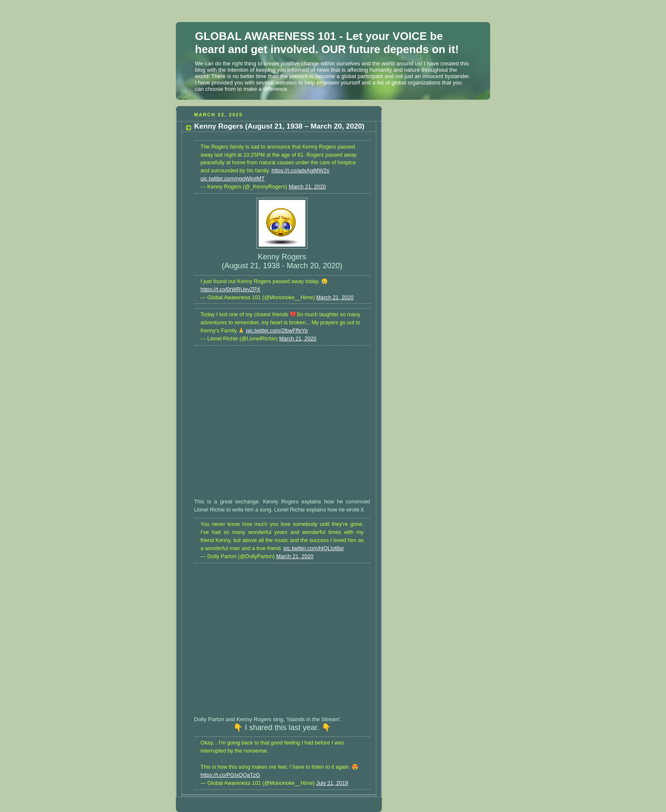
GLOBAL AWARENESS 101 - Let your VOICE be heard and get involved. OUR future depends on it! (327, 43)
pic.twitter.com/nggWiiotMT (233, 179)
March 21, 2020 (308, 187)
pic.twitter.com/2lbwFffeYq (277, 331)
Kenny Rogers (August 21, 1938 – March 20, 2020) (279, 126)
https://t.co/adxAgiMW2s (300, 171)
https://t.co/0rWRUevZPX (230, 289)
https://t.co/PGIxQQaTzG (230, 775)
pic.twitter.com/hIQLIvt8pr (314, 548)
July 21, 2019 (332, 783)
